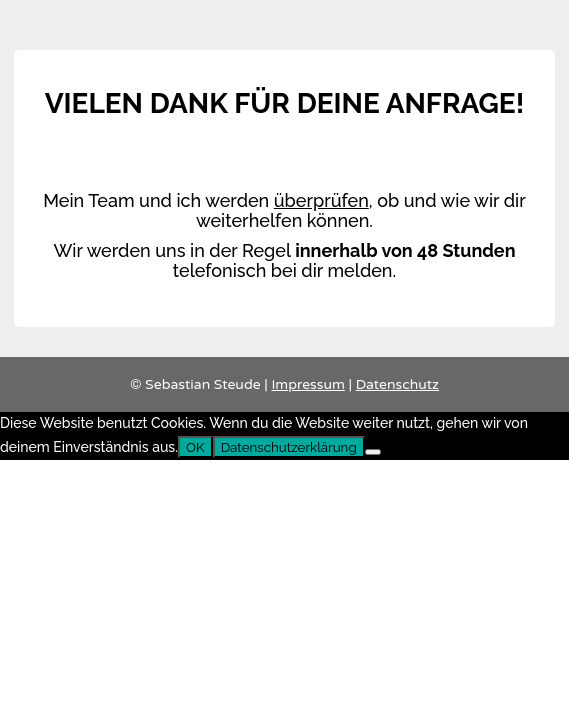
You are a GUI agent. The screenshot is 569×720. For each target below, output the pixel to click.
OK (195, 447)
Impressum (307, 384)
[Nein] (373, 452)
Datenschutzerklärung (289, 447)
